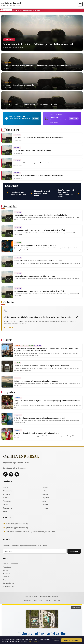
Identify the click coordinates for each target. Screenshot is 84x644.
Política (45, 491)
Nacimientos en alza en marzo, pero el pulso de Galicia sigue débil (39, 230)
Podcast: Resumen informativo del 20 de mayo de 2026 (35, 245)
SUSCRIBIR (74, 551)
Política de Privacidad (10, 564)
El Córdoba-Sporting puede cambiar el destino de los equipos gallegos (41, 418)
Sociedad (9, 39)
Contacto (6, 570)
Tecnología (7, 501)
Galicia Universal (11, 3)
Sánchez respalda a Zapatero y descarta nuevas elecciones (34, 163)
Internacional (8, 491)
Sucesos (6, 498)
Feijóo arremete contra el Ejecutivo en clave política (32, 150)
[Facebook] (5, 474)
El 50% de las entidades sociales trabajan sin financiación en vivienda (30, 104)
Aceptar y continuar (72, 640)
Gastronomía (8, 508)
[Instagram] (11, 474)
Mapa (5, 511)
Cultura (6, 505)
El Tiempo (46, 505)
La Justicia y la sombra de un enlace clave (19, 85)
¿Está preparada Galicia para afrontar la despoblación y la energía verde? (41, 317)
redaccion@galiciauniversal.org (17, 524)
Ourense (31, 346)
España (45, 487)
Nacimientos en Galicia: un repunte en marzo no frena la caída (38, 261)
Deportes (18, 398)
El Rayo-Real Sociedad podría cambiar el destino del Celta (36, 433)
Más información (34, 641)
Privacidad (28, 600)
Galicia (25, 346)
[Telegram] (17, 474)
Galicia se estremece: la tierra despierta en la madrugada (36, 381)
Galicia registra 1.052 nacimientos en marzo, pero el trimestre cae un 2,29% (40, 175)
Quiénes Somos (9, 583)
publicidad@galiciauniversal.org (17, 528)
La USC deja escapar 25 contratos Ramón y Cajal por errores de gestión (41, 366)
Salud (44, 501)
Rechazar (56, 640)
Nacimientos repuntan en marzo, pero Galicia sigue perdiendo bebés (40, 215)
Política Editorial (9, 586)
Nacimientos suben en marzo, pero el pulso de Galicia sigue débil (39, 291)
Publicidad (7, 573)
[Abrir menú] (80, 4)
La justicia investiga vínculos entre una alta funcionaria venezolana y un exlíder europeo (37, 66)
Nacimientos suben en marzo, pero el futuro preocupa (34, 276)
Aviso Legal (7, 567)
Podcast (18, 243)
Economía (18, 346)
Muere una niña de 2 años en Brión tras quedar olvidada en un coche (39, 44)
